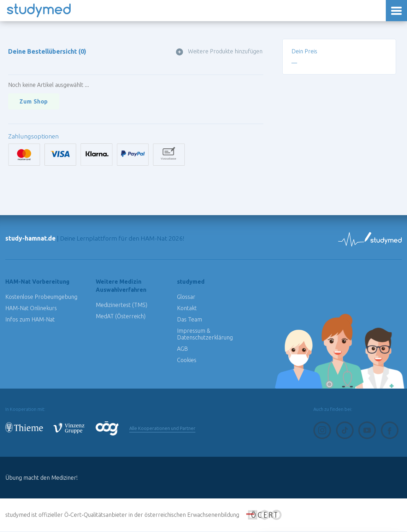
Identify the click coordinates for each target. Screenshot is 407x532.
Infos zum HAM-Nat (30, 320)
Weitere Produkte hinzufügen (226, 51)
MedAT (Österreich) (121, 317)
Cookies (187, 361)
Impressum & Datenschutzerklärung (205, 335)
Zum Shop (34, 102)
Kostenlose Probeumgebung (41, 297)
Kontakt (187, 309)
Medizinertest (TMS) (122, 306)
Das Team (190, 320)
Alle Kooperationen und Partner (164, 429)
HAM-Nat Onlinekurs (31, 309)
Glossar (186, 297)
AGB (182, 349)
